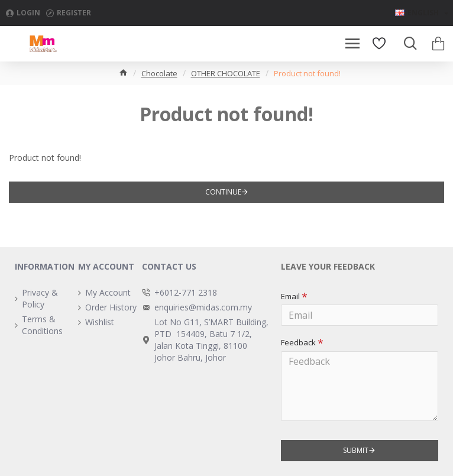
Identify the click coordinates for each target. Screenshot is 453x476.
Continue (223, 192)
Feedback (298, 342)
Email (290, 296)
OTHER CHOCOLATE (226, 73)
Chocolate (159, 73)
